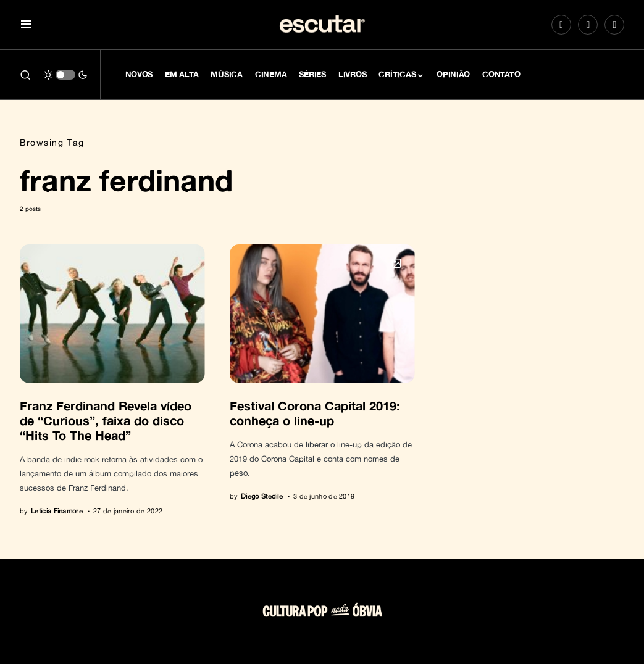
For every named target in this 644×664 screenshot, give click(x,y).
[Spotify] (588, 25)
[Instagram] (561, 25)
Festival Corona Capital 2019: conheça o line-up (315, 413)
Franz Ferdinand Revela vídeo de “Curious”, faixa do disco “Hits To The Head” (106, 420)
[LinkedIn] (614, 25)
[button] (26, 25)
